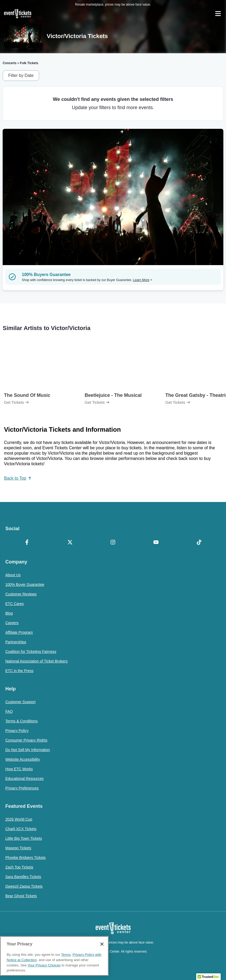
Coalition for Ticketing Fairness (31, 652)
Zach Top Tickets (19, 867)
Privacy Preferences (22, 788)
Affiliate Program (19, 632)
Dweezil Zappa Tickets (24, 886)
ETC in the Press (19, 671)
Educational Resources (24, 779)
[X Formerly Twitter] (70, 543)
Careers (12, 623)
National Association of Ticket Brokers (36, 661)
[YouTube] (156, 543)
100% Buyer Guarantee (25, 584)
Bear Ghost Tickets (21, 896)
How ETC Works (19, 769)
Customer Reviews (21, 594)
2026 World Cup (19, 819)
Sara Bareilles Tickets (23, 877)
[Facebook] (27, 543)
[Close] (102, 944)
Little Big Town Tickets (24, 838)
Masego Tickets (18, 848)
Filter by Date (21, 75)
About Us (13, 575)
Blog (9, 613)
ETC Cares (15, 604)
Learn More (143, 280)
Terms (66, 955)
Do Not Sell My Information (28, 750)
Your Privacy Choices (44, 965)
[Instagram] (113, 543)
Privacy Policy (17, 731)
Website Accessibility (23, 759)
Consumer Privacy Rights (26, 740)
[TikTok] (199, 543)
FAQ (9, 711)
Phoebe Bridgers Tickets (26, 858)
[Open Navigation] (218, 14)
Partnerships (16, 642)
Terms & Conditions (21, 721)
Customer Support (20, 702)
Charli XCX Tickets (21, 829)
